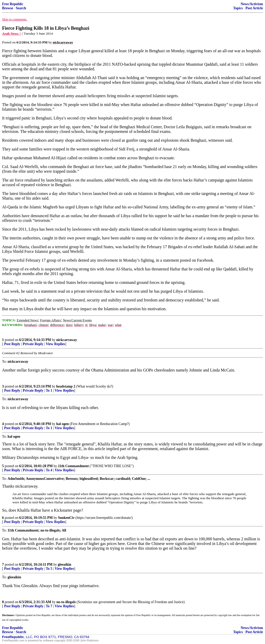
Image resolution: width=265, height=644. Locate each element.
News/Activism (252, 4)
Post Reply (12, 344)
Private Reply (33, 344)
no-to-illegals (66, 602)
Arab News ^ (12, 33)
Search (21, 8)
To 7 (49, 606)
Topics (238, 8)
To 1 (49, 391)
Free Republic (13, 4)
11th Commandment (73, 466)
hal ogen (62, 424)
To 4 (49, 470)
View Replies (56, 344)
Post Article (254, 8)
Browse (8, 8)
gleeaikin (64, 565)
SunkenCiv (66, 518)
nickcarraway (67, 340)
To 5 (49, 569)
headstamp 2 (66, 386)
